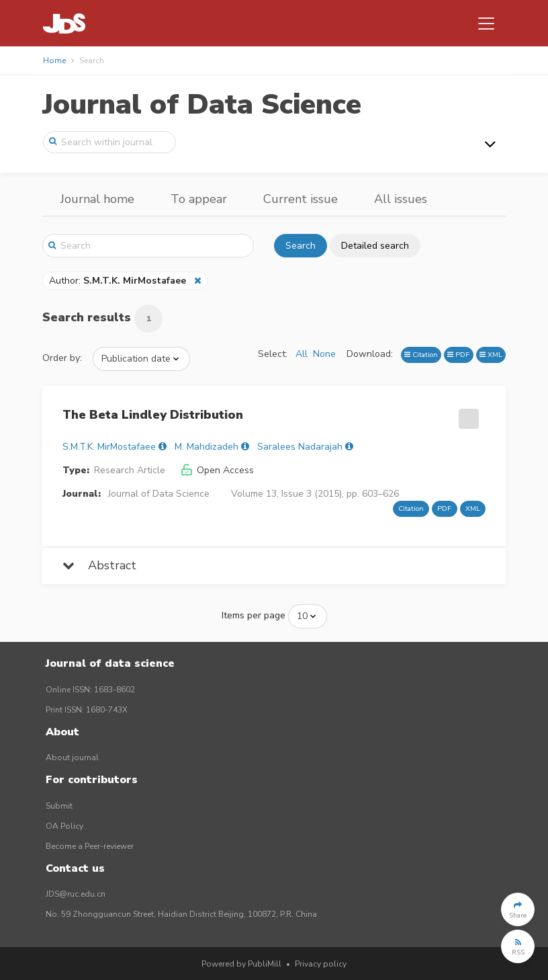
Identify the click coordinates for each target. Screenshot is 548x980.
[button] (518, 909)
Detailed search (375, 246)
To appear (199, 199)
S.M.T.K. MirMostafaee (109, 447)
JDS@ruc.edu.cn (76, 894)
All (302, 354)
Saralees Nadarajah (300, 447)
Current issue (301, 199)
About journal (72, 758)
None (324, 354)
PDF (458, 355)
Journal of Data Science (202, 105)
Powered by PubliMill (241, 964)
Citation (421, 355)
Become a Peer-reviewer (90, 846)
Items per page (254, 615)
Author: (119, 281)
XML (491, 355)
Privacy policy (321, 964)
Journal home (97, 199)
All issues (401, 199)
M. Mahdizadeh (207, 447)
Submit (59, 806)
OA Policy (64, 826)
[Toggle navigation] (486, 24)
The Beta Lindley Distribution (153, 415)
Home (54, 60)
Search (301, 246)
